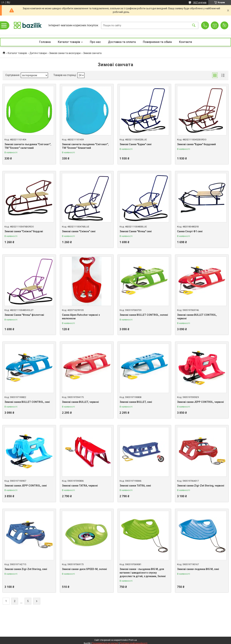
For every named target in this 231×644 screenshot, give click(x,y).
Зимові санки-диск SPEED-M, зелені (84, 569)
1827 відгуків (200, 3)
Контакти (186, 42)
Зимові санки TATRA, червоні (80, 486)
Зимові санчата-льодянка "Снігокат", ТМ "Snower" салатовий (28, 146)
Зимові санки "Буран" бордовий (196, 144)
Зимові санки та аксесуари (65, 53)
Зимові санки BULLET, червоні (80, 402)
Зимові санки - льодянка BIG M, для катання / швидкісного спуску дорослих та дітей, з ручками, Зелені (143, 573)
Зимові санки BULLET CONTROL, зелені (144, 315)
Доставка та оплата (122, 42)
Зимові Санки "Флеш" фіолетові (24, 315)
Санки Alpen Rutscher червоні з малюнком (81, 317)
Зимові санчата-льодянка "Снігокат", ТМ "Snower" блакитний (85, 146)
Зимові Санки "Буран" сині (136, 144)
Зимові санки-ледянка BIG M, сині (198, 569)
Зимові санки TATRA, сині (135, 486)
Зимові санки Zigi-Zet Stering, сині (26, 569)
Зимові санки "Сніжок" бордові (24, 231)
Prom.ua (133, 640)
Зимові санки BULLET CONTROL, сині (27, 402)
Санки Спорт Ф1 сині (190, 231)
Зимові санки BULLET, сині (136, 402)
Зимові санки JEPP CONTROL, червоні (200, 402)
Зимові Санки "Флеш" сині (136, 231)
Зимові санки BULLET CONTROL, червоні (197, 317)
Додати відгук (224, 25)
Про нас (95, 42)
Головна (45, 42)
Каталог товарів (69, 42)
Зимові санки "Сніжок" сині (79, 231)
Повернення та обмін (157, 42)
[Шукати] (194, 25)
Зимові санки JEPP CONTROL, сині (26, 486)
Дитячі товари (38, 53)
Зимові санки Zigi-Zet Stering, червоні (201, 486)
